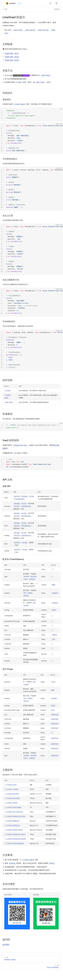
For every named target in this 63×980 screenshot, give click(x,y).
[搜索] (50, 3)
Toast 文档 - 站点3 (12, 60)
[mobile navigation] (56, 3)
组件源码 (6, 944)
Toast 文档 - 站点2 (12, 57)
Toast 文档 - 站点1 (12, 53)
